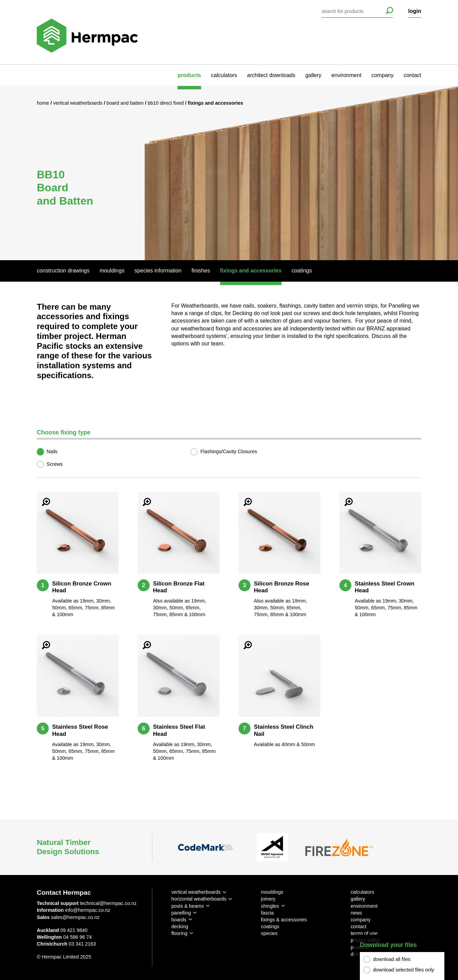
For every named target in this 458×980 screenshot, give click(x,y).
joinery (268, 899)
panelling (181, 913)
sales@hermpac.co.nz (75, 917)
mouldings (272, 892)
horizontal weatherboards (199, 899)
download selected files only (404, 970)
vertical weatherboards (196, 892)
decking (180, 926)
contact (412, 75)
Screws (55, 464)
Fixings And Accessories (251, 271)
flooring (179, 933)
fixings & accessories (284, 920)
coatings (270, 926)
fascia (268, 913)
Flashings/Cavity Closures (229, 451)
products (189, 75)
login (415, 11)
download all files (392, 959)
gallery (313, 75)
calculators (224, 75)
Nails (52, 451)
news (356, 913)
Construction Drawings (63, 271)
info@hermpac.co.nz (88, 910)
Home (44, 103)
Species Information (158, 271)
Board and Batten (126, 103)
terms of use (364, 933)
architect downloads (271, 75)
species (269, 933)
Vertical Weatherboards (79, 103)
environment (347, 75)
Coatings (302, 271)
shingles (270, 906)
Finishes (201, 271)
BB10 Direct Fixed (167, 103)
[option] (229, 173)
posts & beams (188, 906)
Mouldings (112, 271)
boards (179, 920)
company (383, 75)
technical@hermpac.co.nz (108, 903)
